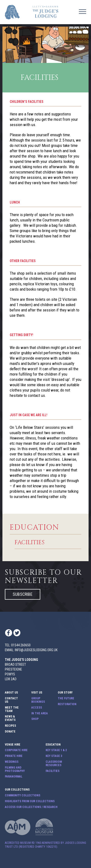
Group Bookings (38, 700)
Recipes (10, 726)
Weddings (12, 762)
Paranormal (14, 777)
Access (37, 708)
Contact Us (11, 700)
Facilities (29, 543)
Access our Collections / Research (31, 807)
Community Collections (23, 796)
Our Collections (17, 790)
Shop (35, 719)
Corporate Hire (16, 750)
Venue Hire (13, 745)
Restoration (67, 704)
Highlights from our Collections (30, 801)
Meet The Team (12, 709)
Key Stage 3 (54, 756)
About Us (11, 693)
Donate (10, 732)
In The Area (40, 713)
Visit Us (37, 693)
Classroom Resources (54, 764)
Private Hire (14, 756)
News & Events (10, 718)
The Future (66, 698)
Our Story (65, 693)
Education (34, 528)
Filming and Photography (15, 769)
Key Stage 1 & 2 (56, 750)
